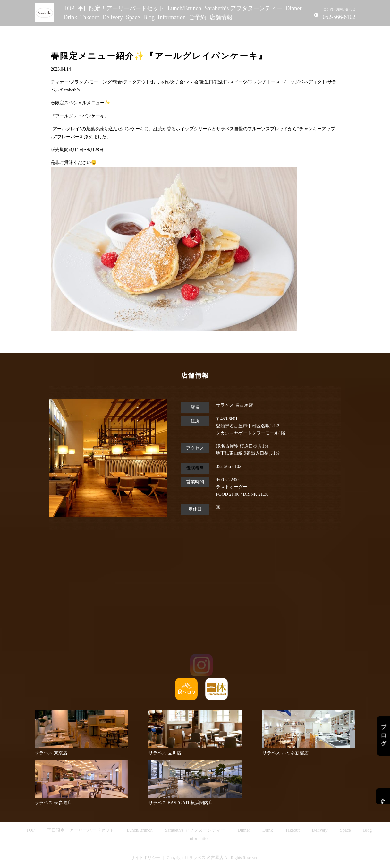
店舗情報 (221, 17)
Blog (149, 17)
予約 (383, 796)
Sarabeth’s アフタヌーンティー (243, 8)
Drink (70, 17)
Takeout (90, 17)
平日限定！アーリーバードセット (121, 8)
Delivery (113, 17)
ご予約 (198, 17)
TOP (69, 8)
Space (133, 17)
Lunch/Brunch (184, 8)
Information (172, 17)
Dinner (294, 8)
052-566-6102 (229, 466)
